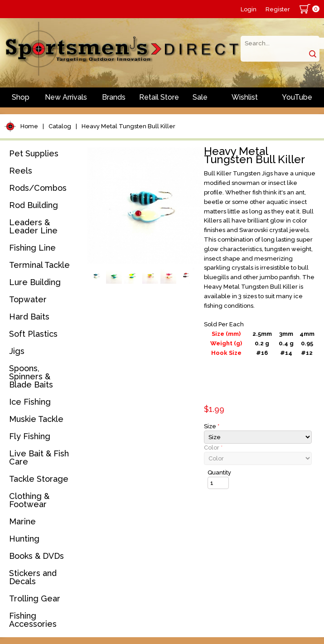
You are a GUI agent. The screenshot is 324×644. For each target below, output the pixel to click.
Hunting (24, 539)
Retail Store (159, 97)
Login (249, 9)
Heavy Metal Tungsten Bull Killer (128, 126)
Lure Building (35, 282)
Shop (21, 97)
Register (278, 9)
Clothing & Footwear (29, 500)
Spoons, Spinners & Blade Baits (31, 376)
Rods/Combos (38, 188)
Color (213, 448)
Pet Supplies (34, 153)
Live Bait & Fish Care (39, 458)
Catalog (60, 126)
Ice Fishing (30, 402)
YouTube (297, 97)
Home (29, 126)
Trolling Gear (35, 598)
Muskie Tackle (36, 419)
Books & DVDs (36, 556)
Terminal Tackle (39, 265)
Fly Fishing (30, 436)
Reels (21, 171)
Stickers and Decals (33, 577)
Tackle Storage (39, 479)
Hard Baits (29, 317)
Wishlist (245, 97)
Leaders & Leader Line (33, 226)
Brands (114, 97)
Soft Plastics (33, 334)
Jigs (17, 351)
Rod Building (34, 205)
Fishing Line (32, 248)
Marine (22, 521)
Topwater (28, 299)
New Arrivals (66, 97)
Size (212, 426)
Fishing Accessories (33, 620)
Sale (200, 97)
